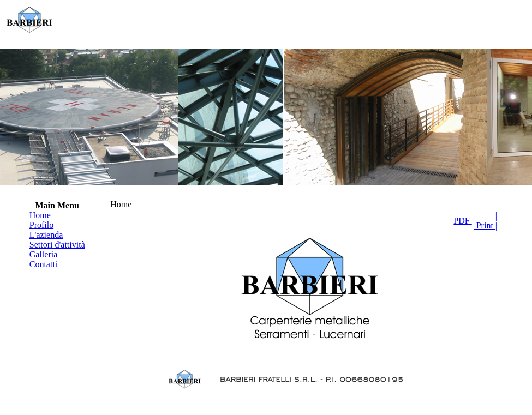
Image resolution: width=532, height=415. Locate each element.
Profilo (41, 225)
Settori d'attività (57, 245)
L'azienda (46, 235)
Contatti (44, 264)
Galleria (44, 254)
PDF (462, 221)
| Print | (486, 221)
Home (40, 215)
